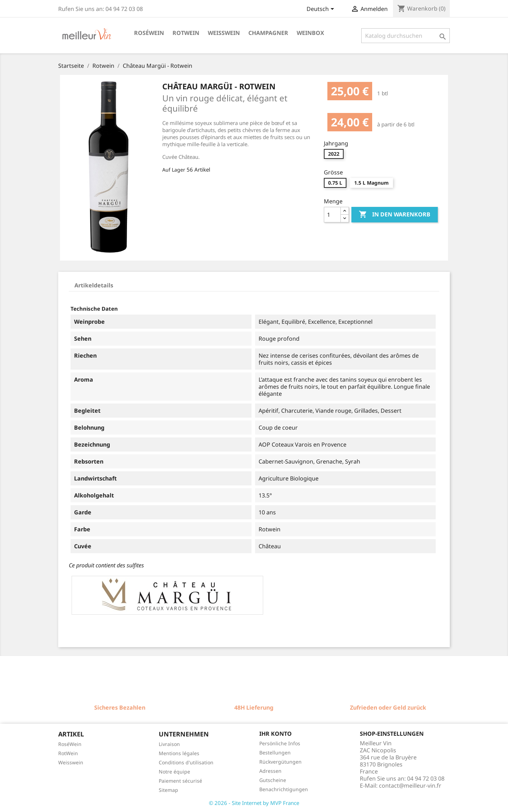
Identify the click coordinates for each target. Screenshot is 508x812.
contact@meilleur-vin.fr (410, 786)
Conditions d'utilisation (186, 762)
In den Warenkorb (395, 215)
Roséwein (149, 33)
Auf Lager (174, 170)
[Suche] (406, 36)
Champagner (268, 33)
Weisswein (224, 33)
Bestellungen (275, 753)
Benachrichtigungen (284, 789)
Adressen (270, 771)
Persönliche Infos (280, 743)
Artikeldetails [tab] (94, 285)
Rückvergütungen (280, 762)
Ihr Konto (276, 734)
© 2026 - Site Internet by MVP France (254, 803)
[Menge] (332, 215)
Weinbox (310, 33)
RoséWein (70, 744)
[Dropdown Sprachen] (322, 10)
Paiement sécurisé (180, 781)
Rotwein (186, 33)
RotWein (68, 753)
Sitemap (168, 790)
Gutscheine (273, 780)
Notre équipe (174, 772)
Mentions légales (179, 753)
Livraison (169, 744)
